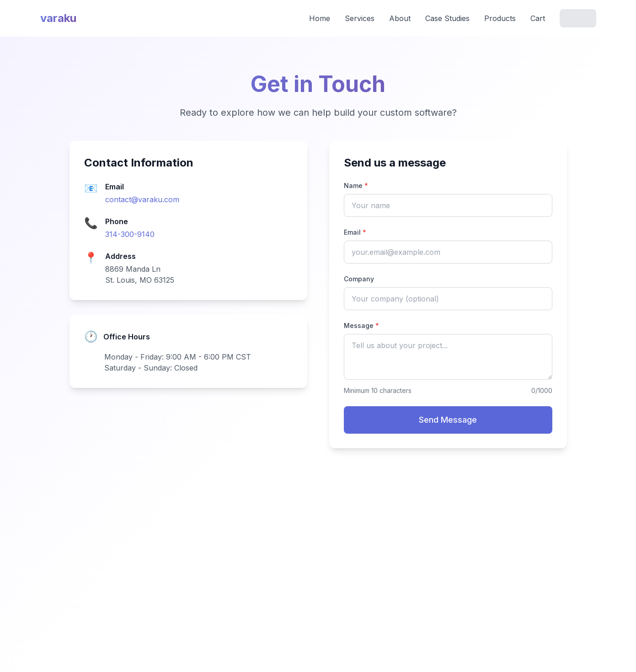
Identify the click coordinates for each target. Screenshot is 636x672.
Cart (538, 18)
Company (359, 279)
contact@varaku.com (142, 199)
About (400, 18)
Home (320, 18)
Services (360, 18)
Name (356, 185)
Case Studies (447, 18)
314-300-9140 (130, 234)
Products (500, 18)
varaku (58, 18)
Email (355, 232)
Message (361, 325)
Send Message (448, 420)
